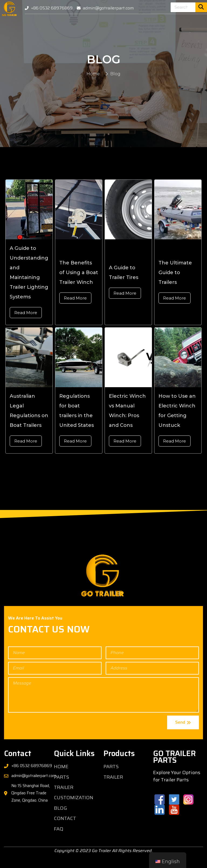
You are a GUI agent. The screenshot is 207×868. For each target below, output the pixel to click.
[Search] (201, 7)
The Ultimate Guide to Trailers (175, 281)
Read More (26, 321)
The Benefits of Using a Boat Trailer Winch (79, 281)
